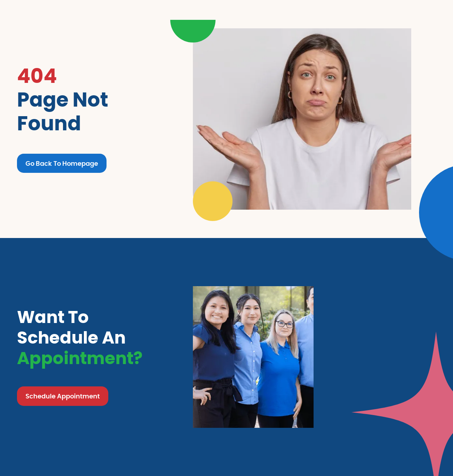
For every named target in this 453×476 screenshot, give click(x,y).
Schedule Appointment (63, 397)
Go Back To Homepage (62, 164)
